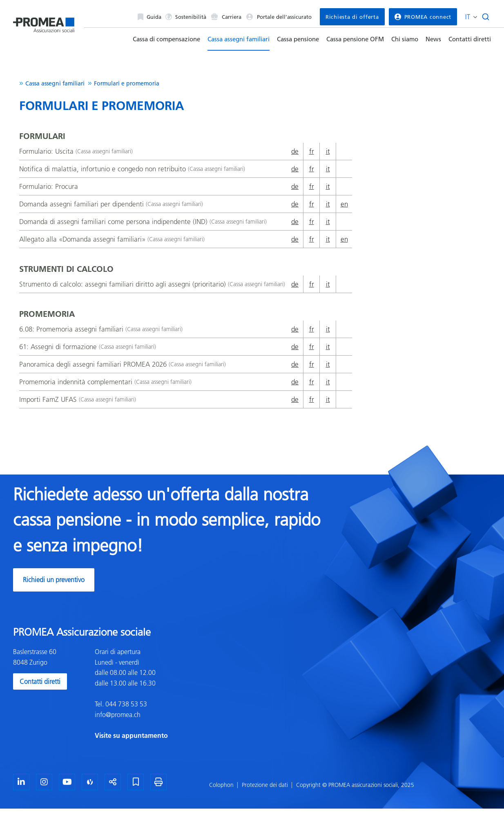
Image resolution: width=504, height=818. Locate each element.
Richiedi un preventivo (54, 580)
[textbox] (170, 694)
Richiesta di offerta (352, 17)
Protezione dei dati (265, 785)
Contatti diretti (470, 39)
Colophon (221, 785)
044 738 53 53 (125, 704)
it (328, 151)
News (433, 39)
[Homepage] (44, 22)
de (295, 151)
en (344, 204)
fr (312, 151)
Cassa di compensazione (166, 39)
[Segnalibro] (136, 782)
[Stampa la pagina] (158, 782)
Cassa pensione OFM (355, 39)
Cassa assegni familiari (239, 39)
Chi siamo (405, 39)
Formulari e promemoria (127, 83)
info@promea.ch (118, 715)
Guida (149, 17)
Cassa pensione (298, 39)
